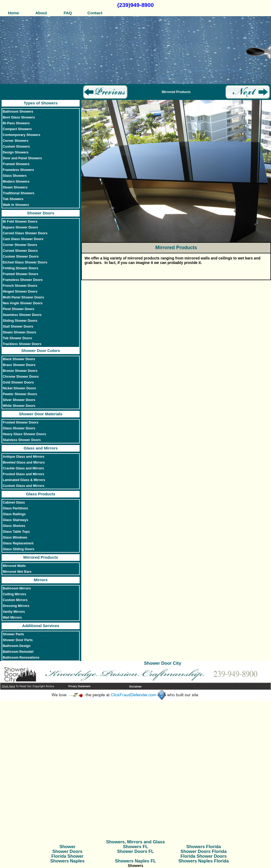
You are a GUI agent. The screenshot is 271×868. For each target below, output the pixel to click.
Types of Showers (40, 103)
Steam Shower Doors (19, 332)
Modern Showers (16, 182)
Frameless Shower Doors (23, 280)
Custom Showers (16, 147)
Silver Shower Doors (19, 400)
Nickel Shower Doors (19, 388)
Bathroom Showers (18, 112)
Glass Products (41, 494)
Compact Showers (17, 129)
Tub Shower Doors (17, 338)
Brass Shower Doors (19, 365)
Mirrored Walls (14, 566)
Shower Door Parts (18, 640)
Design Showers (16, 152)
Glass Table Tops (16, 532)
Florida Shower (67, 856)
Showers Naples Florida (204, 861)
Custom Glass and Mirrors (23, 486)
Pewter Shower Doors (20, 394)
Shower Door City (163, 663)
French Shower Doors (20, 286)
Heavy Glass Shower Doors (24, 434)
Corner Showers (15, 141)
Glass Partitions (15, 508)
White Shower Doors (19, 406)
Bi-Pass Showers (16, 123)
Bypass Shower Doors (20, 227)
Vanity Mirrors (14, 612)
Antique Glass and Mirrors (23, 457)
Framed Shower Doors (20, 274)
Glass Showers (15, 176)
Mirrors (41, 580)
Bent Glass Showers (19, 117)
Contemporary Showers (21, 135)
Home (13, 13)
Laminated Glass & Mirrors (24, 480)
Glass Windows (15, 537)
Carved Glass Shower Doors (25, 233)
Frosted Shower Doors (21, 422)
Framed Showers (16, 164)
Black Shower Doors (19, 359)
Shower (67, 847)
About (41, 13)
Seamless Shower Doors (22, 315)
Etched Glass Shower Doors (25, 262)
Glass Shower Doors (19, 428)
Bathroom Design (17, 646)
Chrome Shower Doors (21, 377)
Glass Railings (14, 514)
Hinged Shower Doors (20, 292)
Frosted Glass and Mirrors (23, 474)
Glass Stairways (15, 520)
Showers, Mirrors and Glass (135, 842)
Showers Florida (204, 847)
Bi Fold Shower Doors (20, 222)
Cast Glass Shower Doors (23, 239)
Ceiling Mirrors (14, 594)
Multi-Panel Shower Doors (23, 297)
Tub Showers (13, 199)
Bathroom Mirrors (17, 588)
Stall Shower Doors (18, 327)
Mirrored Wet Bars (17, 572)
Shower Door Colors (41, 351)
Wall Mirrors (12, 618)
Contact (95, 13)
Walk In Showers (16, 205)
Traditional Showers (19, 193)
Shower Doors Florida (204, 851)
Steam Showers (15, 187)
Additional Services (40, 626)
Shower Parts (13, 634)
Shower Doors (40, 213)
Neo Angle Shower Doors (23, 303)
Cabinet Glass (14, 503)
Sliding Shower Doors (20, 321)
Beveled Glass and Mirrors (24, 462)
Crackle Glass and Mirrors (23, 468)
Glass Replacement (18, 543)
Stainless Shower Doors (22, 440)
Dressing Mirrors (16, 606)
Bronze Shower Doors (20, 371)
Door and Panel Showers (22, 158)
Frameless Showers (18, 170)
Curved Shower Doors (20, 251)
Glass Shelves (14, 526)
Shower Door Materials (41, 414)
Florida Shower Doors (204, 856)
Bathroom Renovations (21, 658)
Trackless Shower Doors (22, 344)
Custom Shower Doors (21, 257)
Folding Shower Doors (20, 268)
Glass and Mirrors (40, 448)
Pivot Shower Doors (19, 309)
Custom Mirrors (15, 600)
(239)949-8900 (135, 5)
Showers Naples (67, 861)
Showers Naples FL (136, 861)
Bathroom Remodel (18, 652)
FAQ (68, 13)
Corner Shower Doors (20, 245)
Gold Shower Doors (18, 382)
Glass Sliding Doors (19, 549)
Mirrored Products (41, 557)
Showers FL (135, 847)
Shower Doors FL (136, 851)
